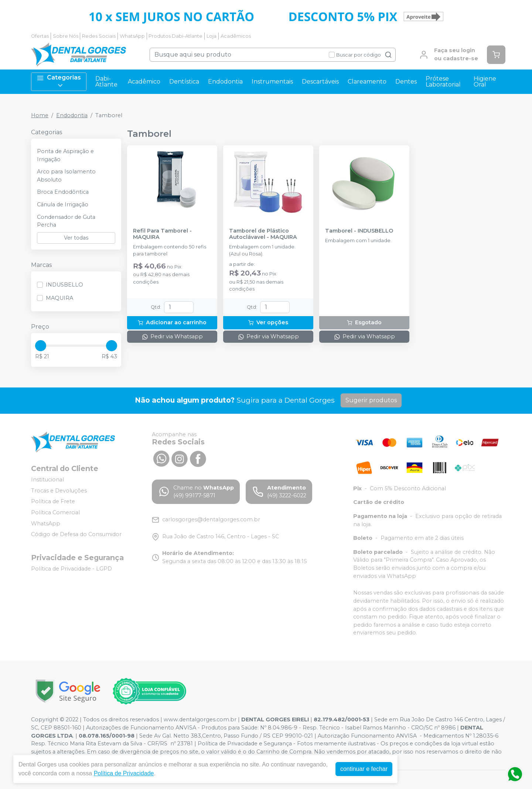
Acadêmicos (236, 36)
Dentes (406, 82)
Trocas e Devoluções (59, 491)
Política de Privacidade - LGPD (71, 569)
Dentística (184, 82)
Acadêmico (144, 82)
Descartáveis (320, 82)
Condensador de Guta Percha (66, 221)
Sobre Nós (66, 36)
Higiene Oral (485, 82)
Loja (212, 36)
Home (40, 115)
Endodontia (225, 82)
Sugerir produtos (371, 400)
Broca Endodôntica (63, 192)
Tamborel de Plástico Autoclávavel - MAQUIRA (263, 234)
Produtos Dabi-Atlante (175, 36)
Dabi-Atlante (106, 82)
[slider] (41, 346)
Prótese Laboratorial (443, 82)
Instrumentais (272, 82)
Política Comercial (55, 512)
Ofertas (40, 36)
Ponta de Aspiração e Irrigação (65, 155)
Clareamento (367, 82)
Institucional (47, 480)
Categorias (59, 82)
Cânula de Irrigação (63, 204)
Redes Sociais (99, 36)
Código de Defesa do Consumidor (76, 534)
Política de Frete (53, 501)
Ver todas (76, 238)
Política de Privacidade (124, 773)
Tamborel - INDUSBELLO (359, 231)
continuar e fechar (364, 769)
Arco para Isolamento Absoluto (66, 176)
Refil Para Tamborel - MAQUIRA (162, 234)
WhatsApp (132, 36)
